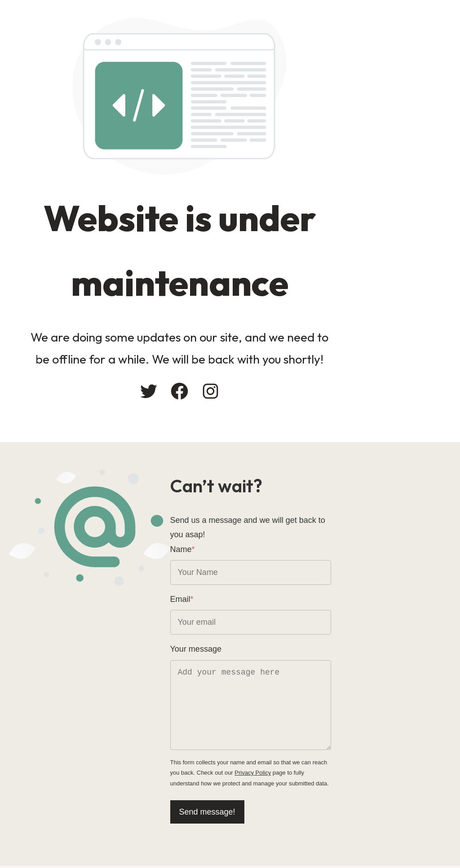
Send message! (267, 806)
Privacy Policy (258, 766)
